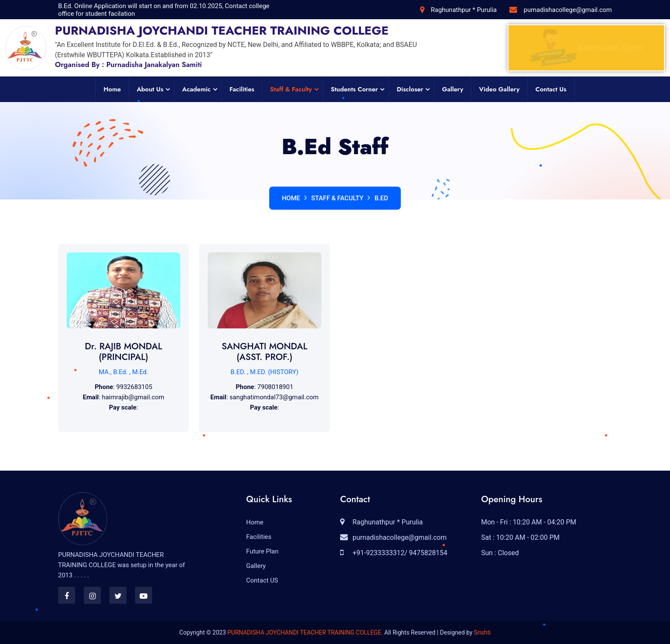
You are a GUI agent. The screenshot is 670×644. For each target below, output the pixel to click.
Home (112, 89)
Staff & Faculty (291, 89)
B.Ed (381, 198)
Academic (196, 89)
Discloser (410, 89)
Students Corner (354, 89)
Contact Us (551, 89)
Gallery (453, 89)
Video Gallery (499, 89)
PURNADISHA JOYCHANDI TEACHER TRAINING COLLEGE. (305, 632)
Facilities (242, 89)
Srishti (482, 632)
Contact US (262, 580)
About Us (150, 89)
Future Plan (262, 551)
